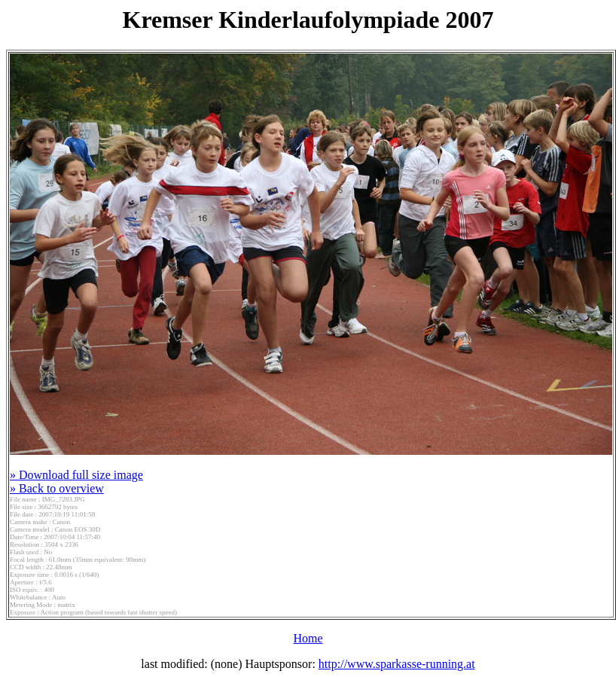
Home (308, 638)
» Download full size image (76, 475)
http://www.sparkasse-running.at (397, 664)
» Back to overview (57, 488)
